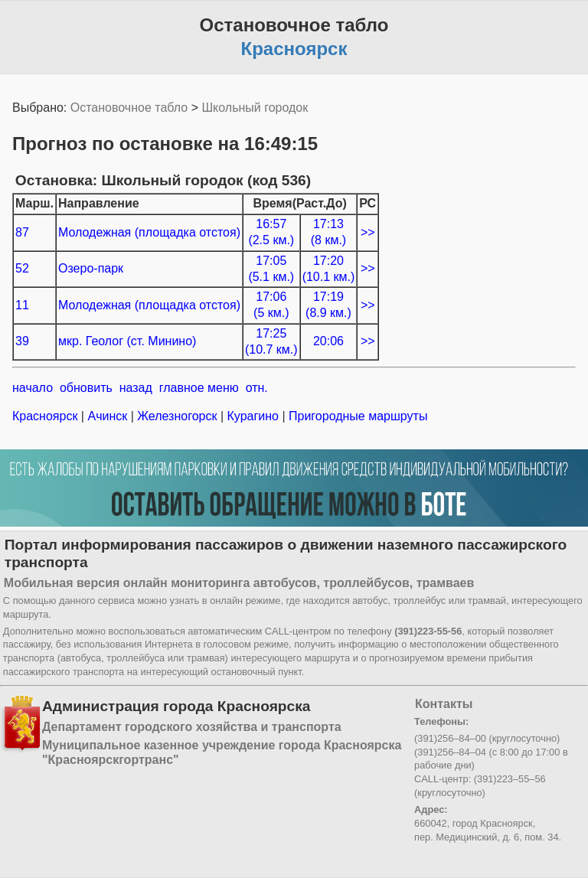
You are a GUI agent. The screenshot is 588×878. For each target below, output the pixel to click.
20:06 (328, 341)
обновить (86, 388)
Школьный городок (255, 108)
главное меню (199, 388)
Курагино (253, 416)
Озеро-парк (91, 268)
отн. (257, 388)
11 (22, 305)
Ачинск (108, 416)
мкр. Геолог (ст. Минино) (127, 341)
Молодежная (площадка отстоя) (149, 232)
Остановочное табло (129, 108)
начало (33, 388)
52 (22, 268)
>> (368, 232)
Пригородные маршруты (357, 416)
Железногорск (177, 416)
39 (22, 341)
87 (22, 232)
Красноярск (47, 416)
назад (136, 388)
